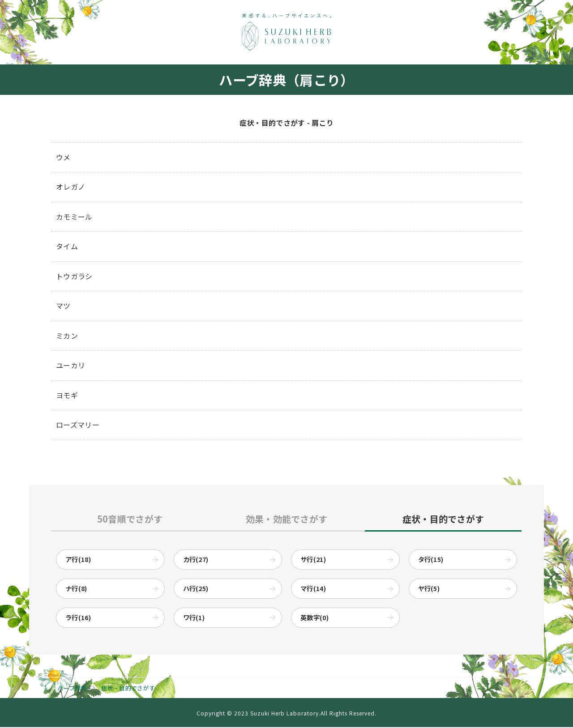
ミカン (67, 336)
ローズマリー (78, 425)
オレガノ (71, 187)
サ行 (313, 560)
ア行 (78, 560)
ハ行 (196, 590)
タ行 (431, 560)
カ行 (196, 560)
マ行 (313, 590)
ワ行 (194, 619)
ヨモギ (67, 395)
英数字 (314, 619)
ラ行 (78, 619)
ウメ (63, 157)
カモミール (74, 217)
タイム (67, 246)
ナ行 (76, 590)
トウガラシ (74, 276)
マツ (63, 306)
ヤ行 (429, 590)
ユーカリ (71, 366)
